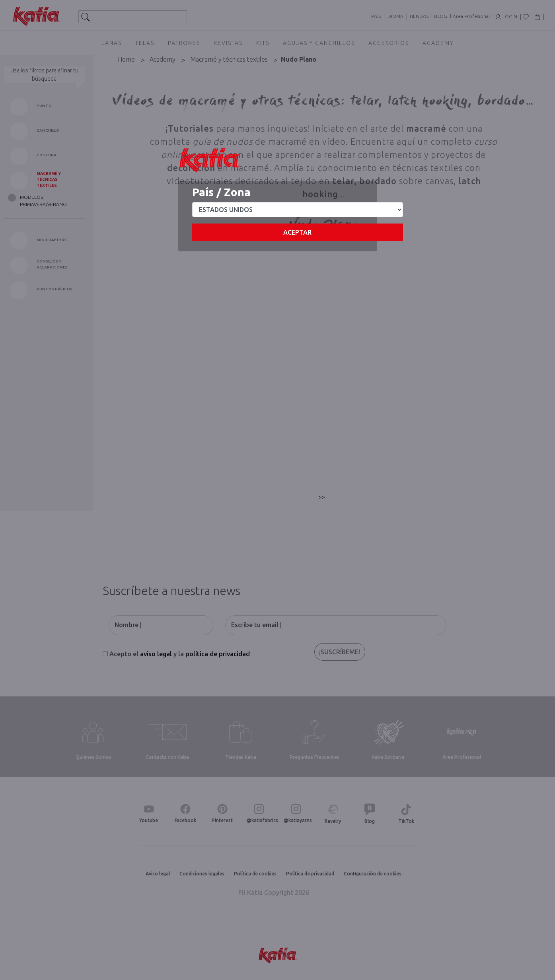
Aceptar (297, 232)
